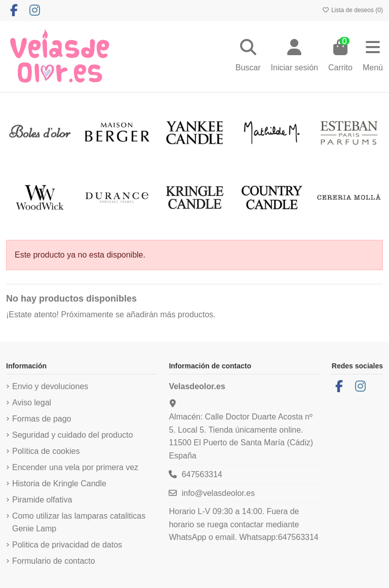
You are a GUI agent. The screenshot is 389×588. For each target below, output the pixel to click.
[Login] (295, 56)
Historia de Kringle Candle (59, 484)
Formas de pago (42, 419)
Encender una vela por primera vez (75, 467)
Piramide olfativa (42, 500)
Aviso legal (32, 403)
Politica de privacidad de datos (67, 545)
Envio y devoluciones (50, 386)
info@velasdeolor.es (218, 493)
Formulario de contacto (54, 561)
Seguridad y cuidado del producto (72, 435)
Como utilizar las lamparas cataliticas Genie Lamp (79, 522)
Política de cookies (46, 451)
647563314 (202, 474)
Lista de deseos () (353, 10)
